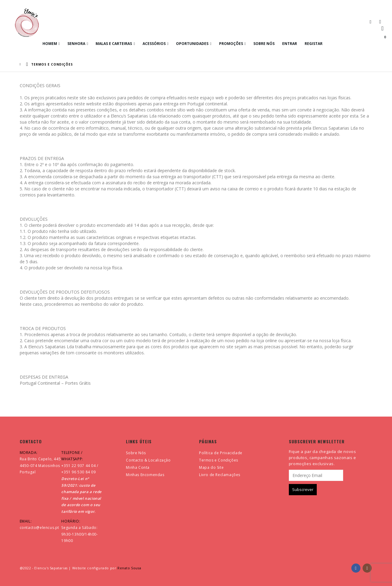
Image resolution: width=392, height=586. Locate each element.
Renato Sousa (129, 568)
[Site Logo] (27, 23)
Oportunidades (192, 44)
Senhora (76, 44)
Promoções (231, 44)
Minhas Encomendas (145, 475)
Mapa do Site (211, 467)
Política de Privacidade (221, 453)
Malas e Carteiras (114, 44)
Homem (50, 44)
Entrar (290, 44)
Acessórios (154, 44)
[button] (370, 22)
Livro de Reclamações (220, 475)
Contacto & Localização (148, 460)
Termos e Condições (219, 460)
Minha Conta (138, 467)
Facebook (356, 568)
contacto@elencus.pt (39, 528)
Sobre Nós (264, 44)
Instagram (367, 568)
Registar (314, 44)
